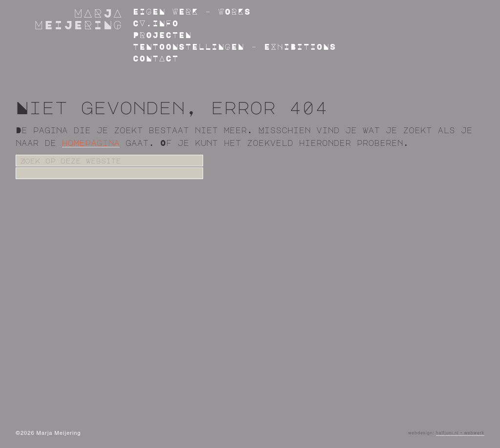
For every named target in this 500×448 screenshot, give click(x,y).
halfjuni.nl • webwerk (460, 433)
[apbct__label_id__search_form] (109, 173)
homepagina (91, 143)
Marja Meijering (79, 19)
